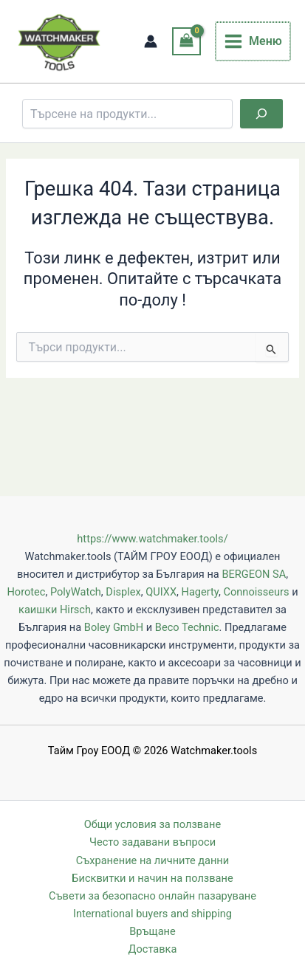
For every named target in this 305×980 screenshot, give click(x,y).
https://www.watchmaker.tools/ (152, 539)
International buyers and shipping (152, 914)
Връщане (152, 931)
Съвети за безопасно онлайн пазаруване (152, 896)
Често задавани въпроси (152, 842)
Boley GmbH (114, 627)
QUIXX (161, 592)
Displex (123, 592)
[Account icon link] (151, 41)
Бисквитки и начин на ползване (152, 878)
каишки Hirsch (55, 610)
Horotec (26, 592)
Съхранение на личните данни (152, 860)
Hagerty (200, 592)
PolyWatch (76, 592)
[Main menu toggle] (253, 41)
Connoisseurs (256, 592)
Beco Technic (187, 627)
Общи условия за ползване (152, 824)
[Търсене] (261, 114)
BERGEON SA (254, 574)
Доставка (153, 949)
